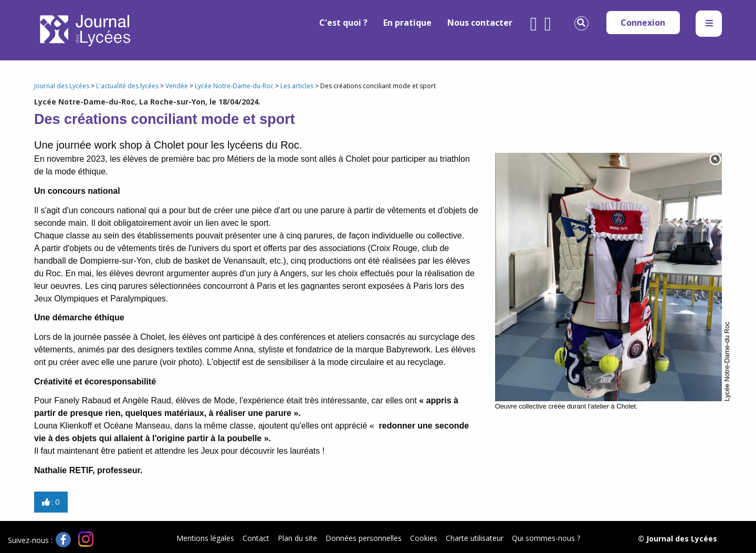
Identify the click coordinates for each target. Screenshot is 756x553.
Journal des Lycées (62, 86)
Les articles (297, 86)
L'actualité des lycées (127, 86)
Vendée (177, 86)
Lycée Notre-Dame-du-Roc (234, 86)
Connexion (643, 23)
